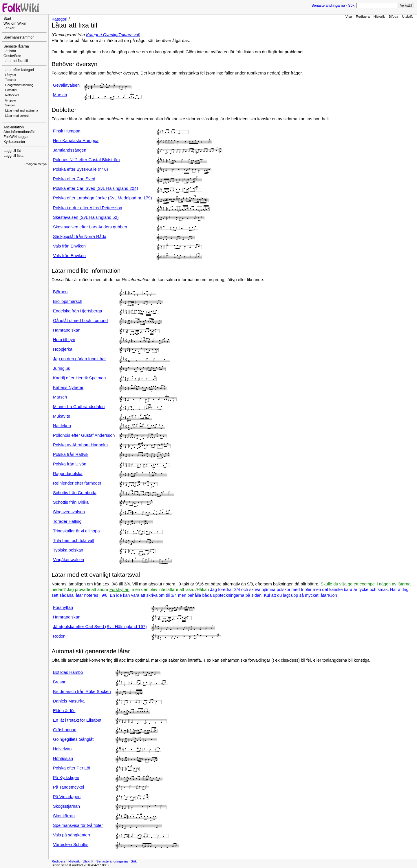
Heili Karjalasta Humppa (76, 141)
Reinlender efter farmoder (77, 483)
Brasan (60, 682)
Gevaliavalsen (66, 85)
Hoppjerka (63, 349)
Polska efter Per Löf (72, 768)
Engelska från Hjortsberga (77, 311)
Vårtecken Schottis (71, 845)
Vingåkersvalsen (68, 560)
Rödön (59, 636)
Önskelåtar (12, 56)
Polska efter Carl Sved (74, 179)
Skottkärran (64, 816)
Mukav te (62, 416)
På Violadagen (67, 797)
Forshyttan (119, 589)
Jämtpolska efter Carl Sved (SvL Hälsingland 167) (100, 627)
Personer (11, 90)
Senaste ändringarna (328, 6)
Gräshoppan (65, 730)
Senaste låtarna (16, 46)
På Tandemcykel (68, 787)
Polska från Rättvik (71, 454)
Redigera (363, 16)
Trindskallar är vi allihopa (76, 531)
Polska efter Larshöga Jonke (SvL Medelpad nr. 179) (103, 198)
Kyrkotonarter (14, 142)
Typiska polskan (68, 550)
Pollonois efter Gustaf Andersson (84, 435)
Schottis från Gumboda (75, 493)
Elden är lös (64, 711)
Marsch (60, 95)
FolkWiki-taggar (16, 137)
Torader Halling (67, 521)
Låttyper (11, 75)
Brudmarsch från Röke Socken (82, 692)
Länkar (9, 28)
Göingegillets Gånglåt (73, 739)
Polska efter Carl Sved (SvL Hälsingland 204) (96, 188)
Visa (349, 16)
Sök (351, 6)
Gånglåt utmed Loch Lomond (80, 321)
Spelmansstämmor (19, 37)
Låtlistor (10, 51)
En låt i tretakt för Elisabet (77, 720)
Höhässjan (63, 758)
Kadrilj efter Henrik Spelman (79, 378)
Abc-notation (14, 127)
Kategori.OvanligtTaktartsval (113, 35)
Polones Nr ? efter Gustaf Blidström (86, 160)
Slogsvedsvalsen (69, 512)
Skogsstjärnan (66, 806)
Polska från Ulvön (70, 464)
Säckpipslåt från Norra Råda (80, 236)
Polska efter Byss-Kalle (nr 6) (81, 169)
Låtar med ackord (17, 116)
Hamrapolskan (67, 330)
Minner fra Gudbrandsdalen (79, 407)
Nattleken (62, 426)
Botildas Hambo (68, 672)
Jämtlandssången (70, 150)
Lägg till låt (12, 151)
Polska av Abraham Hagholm (80, 445)
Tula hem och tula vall (74, 541)
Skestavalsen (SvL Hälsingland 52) (86, 217)
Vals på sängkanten (72, 835)
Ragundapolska (68, 474)
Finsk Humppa (67, 131)
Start (7, 19)
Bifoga (393, 16)
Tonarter (11, 80)
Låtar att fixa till (16, 61)
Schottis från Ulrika (71, 502)
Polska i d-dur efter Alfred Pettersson (88, 208)
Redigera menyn (36, 164)
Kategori (60, 19)
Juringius (62, 368)
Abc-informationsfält (20, 132)
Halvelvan (62, 749)
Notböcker (12, 95)
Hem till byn (64, 340)
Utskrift (407, 16)
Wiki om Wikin (15, 23)
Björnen (60, 292)
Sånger (10, 105)
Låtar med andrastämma (22, 111)
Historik (379, 16)
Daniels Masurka (69, 701)
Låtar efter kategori (19, 70)
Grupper (11, 100)
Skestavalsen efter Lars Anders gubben (90, 227)
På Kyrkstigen (66, 778)
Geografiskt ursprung (19, 85)
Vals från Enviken (69, 246)
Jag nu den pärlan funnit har (79, 359)
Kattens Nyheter (68, 387)
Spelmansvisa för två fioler (78, 825)
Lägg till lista (13, 156)
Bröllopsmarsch (68, 301)
